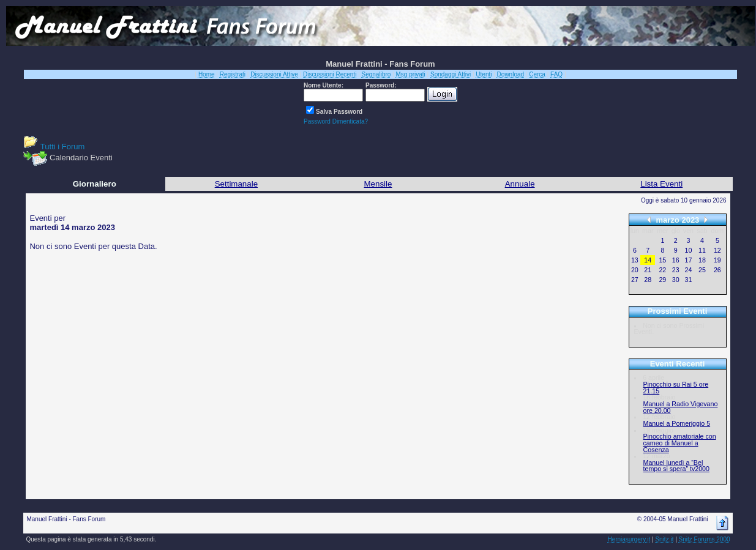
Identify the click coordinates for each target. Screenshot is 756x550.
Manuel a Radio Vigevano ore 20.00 (681, 407)
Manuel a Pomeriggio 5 (677, 423)
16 (676, 260)
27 (635, 280)
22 (662, 270)
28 (648, 280)
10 (688, 250)
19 (717, 260)
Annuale (520, 184)
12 (717, 250)
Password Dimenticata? (336, 121)
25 (702, 270)
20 (635, 270)
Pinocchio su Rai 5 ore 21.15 (676, 388)
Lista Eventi (661, 184)
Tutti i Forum (62, 147)
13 (635, 260)
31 (688, 280)
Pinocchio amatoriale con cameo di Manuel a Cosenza (680, 443)
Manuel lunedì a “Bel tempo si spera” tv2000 (676, 466)
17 (688, 260)
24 (688, 270)
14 (648, 260)
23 (676, 270)
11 (702, 250)
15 (662, 260)
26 (717, 270)
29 (662, 280)
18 (702, 260)
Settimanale (236, 184)
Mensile (378, 184)
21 (648, 270)
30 (676, 280)
